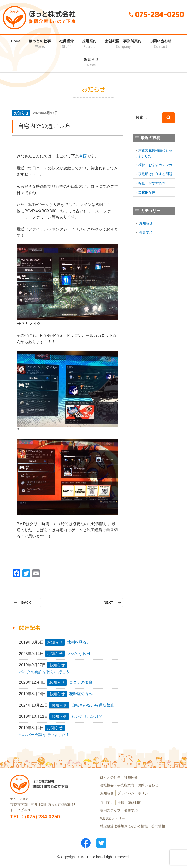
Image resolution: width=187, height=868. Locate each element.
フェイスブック (86, 843)
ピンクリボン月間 (87, 716)
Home (16, 44)
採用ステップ (110, 810)
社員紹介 (66, 44)
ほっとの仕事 (40, 44)
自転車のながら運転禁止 (93, 705)
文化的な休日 (79, 654)
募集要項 (146, 232)
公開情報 (158, 826)
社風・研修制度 (129, 803)
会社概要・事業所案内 (123, 44)
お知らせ (91, 62)
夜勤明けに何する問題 (155, 174)
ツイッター (101, 843)
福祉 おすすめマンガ (155, 165)
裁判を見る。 (79, 642)
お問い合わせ (160, 44)
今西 (83, 156)
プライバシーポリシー (134, 793)
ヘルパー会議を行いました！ (44, 735)
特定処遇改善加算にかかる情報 (124, 826)
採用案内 (89, 44)
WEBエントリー (112, 818)
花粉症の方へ (81, 694)
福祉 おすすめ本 (152, 183)
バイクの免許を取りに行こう (44, 672)
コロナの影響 (81, 682)
